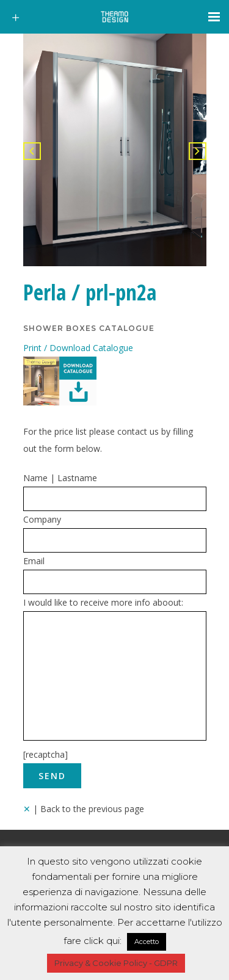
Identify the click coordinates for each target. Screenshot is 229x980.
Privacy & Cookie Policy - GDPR (116, 963)
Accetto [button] (147, 942)
